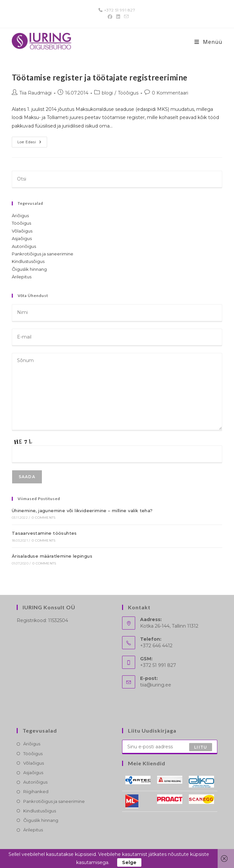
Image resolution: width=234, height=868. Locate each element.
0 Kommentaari (170, 93)
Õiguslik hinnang (29, 269)
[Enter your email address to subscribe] (170, 747)
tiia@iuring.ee (156, 685)
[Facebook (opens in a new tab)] (110, 17)
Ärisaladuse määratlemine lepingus (52, 556)
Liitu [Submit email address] (201, 747)
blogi (107, 93)
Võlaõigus (22, 231)
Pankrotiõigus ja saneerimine (43, 254)
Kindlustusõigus (28, 261)
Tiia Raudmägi (36, 93)
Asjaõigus (22, 238)
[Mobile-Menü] (208, 42)
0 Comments (44, 518)
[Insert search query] (117, 180)
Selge (129, 862)
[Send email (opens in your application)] (125, 17)
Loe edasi (32, 143)
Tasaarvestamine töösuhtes (44, 533)
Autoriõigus (24, 246)
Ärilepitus (22, 277)
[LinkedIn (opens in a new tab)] (118, 17)
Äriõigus (20, 216)
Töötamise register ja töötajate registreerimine (100, 77)
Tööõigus (128, 93)
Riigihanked (36, 791)
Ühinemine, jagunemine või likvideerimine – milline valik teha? (82, 511)
